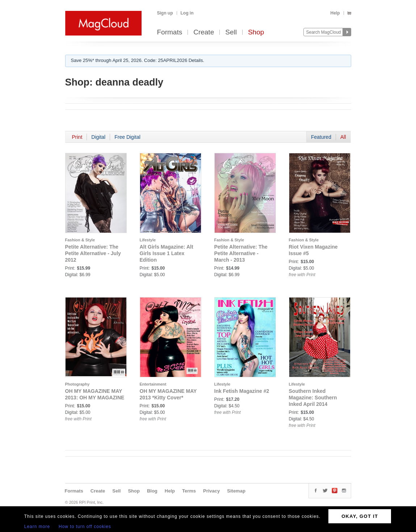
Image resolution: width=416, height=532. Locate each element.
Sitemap (236, 491)
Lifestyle (148, 240)
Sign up (165, 13)
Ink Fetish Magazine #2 (242, 391)
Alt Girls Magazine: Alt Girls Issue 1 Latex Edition (167, 253)
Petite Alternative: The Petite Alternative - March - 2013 (241, 253)
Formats (170, 32)
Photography (77, 384)
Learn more (37, 527)
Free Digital (127, 137)
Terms (189, 491)
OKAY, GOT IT (360, 516)
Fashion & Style (80, 240)
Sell (231, 32)
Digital (98, 137)
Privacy (211, 491)
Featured (321, 137)
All (343, 137)
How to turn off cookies (85, 527)
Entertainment (153, 384)
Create (204, 32)
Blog (152, 491)
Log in (187, 13)
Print (77, 137)
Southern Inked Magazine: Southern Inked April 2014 (313, 398)
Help (335, 13)
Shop (256, 32)
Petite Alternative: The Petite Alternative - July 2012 (93, 253)
